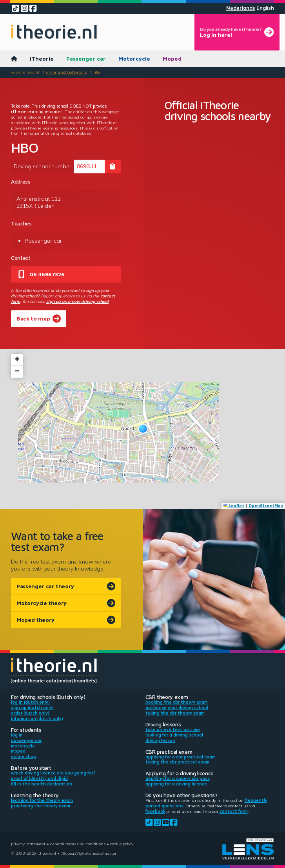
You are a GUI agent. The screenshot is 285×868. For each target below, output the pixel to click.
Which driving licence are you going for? (53, 773)
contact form (234, 811)
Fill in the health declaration (42, 784)
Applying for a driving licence (176, 784)
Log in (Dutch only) (30, 702)
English (265, 8)
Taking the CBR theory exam (175, 713)
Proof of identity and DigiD (39, 778)
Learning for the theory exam (42, 800)
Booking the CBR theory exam (177, 702)
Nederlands (241, 8)
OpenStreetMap (266, 506)
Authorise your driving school (177, 708)
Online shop (24, 756)
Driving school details (66, 72)
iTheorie (42, 59)
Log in (17, 735)
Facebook (155, 811)
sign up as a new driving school (77, 301)
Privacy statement (28, 844)
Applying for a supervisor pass (178, 778)
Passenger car (86, 59)
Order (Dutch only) (30, 713)
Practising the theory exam (41, 806)
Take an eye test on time (173, 729)
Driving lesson (160, 740)
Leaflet (234, 506)
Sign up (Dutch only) (32, 708)
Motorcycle (134, 59)
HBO (97, 72)
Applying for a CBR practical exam (181, 757)
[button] (143, 429)
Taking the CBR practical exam (177, 762)
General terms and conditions (78, 844)
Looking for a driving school (174, 735)
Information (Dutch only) (37, 719)
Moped (172, 59)
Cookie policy (122, 844)
